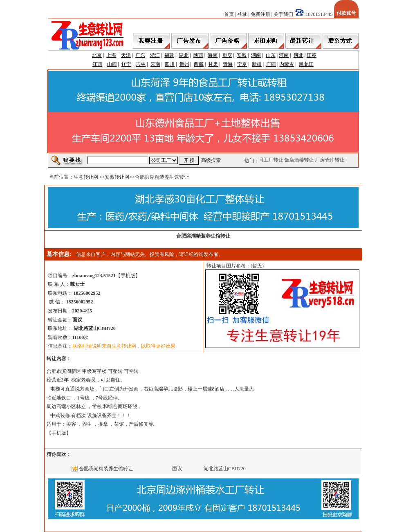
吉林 (141, 64)
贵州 (184, 64)
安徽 (242, 55)
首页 (229, 14)
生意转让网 (86, 177)
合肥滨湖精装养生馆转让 (106, 469)
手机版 (128, 276)
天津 (126, 55)
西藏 (199, 64)
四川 (170, 64)
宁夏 (242, 64)
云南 (155, 64)
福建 (169, 55)
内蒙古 (287, 64)
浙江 (155, 55)
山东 (271, 55)
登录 (242, 14)
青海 (228, 64)
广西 (271, 64)
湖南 (256, 55)
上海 (111, 55)
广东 (140, 55)
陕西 (198, 55)
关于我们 (283, 14)
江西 (97, 64)
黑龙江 (306, 64)
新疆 (257, 64)
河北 (298, 55)
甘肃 (213, 64)
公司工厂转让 (269, 160)
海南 (213, 55)
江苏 (312, 55)
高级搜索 (211, 160)
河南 (284, 55)
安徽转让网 (117, 177)
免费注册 (260, 14)
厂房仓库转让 (330, 160)
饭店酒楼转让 (300, 160)
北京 (97, 55)
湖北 (184, 55)
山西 (112, 64)
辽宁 (126, 64)
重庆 (227, 55)
